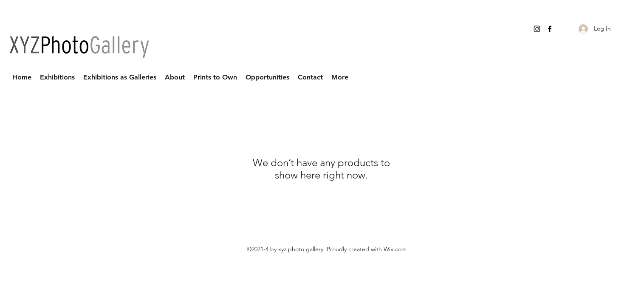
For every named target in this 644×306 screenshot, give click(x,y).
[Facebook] (550, 29)
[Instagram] (537, 29)
